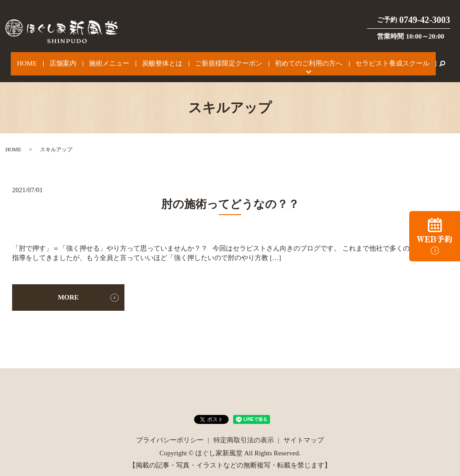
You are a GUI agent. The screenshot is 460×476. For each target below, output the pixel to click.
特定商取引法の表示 (244, 431)
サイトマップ (304, 431)
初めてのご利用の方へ (294, 59)
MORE (69, 288)
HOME (45, 59)
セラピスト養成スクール (371, 59)
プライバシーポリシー (170, 431)
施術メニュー (115, 59)
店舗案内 (75, 59)
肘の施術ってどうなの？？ (241, 195)
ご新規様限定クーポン (221, 59)
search (418, 59)
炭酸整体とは (161, 59)
